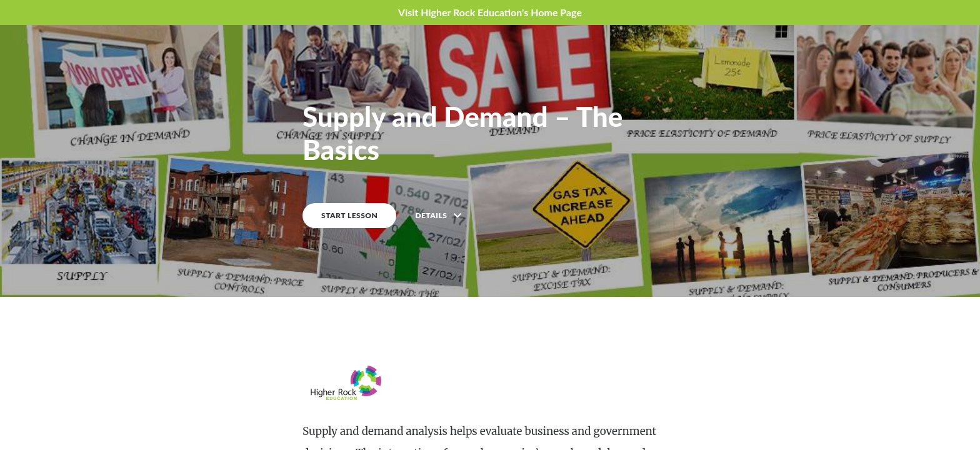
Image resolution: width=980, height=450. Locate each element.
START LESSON (349, 215)
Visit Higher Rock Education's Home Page (490, 12)
